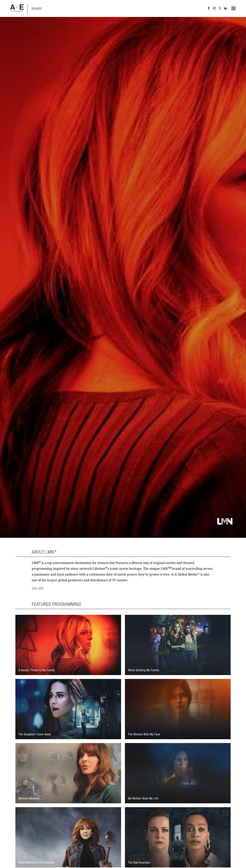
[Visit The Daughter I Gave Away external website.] (68, 711)
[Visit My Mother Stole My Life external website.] (178, 775)
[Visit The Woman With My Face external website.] (178, 711)
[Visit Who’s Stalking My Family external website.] (178, 647)
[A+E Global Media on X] (220, 8)
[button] (234, 8)
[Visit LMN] (123, 588)
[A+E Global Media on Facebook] (209, 8)
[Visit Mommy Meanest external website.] (68, 775)
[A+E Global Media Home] (17, 8)
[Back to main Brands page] (37, 8)
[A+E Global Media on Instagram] (214, 8)
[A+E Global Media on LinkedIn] (225, 8)
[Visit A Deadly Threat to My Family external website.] (68, 647)
